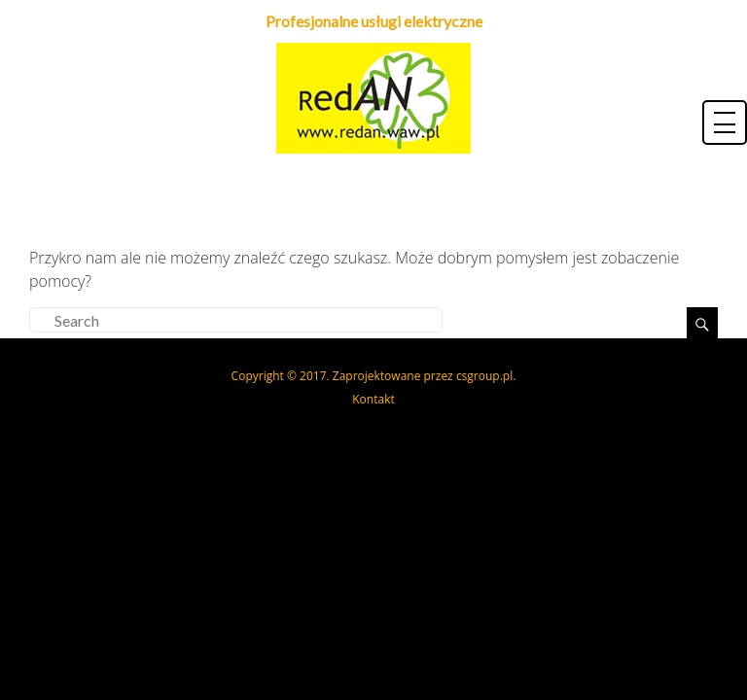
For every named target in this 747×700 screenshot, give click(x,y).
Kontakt (373, 399)
